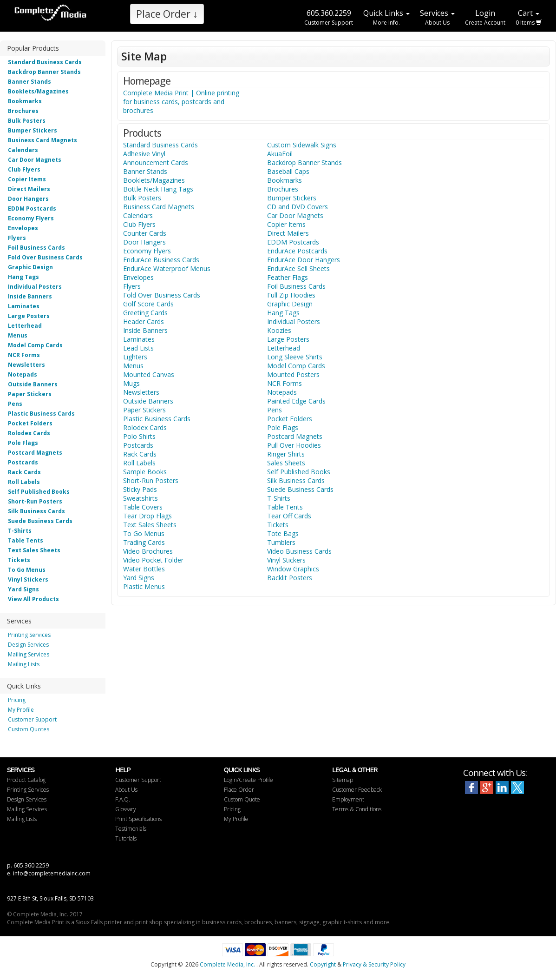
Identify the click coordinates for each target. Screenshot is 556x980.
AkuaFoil (280, 154)
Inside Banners (30, 296)
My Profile (21, 710)
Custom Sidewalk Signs (302, 145)
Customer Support (32, 719)
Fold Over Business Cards (45, 257)
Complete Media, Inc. (227, 964)
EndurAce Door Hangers (304, 260)
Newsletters (26, 365)
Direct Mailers (29, 189)
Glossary (126, 809)
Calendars (23, 150)
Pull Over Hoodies (294, 445)
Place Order (239, 790)
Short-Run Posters (35, 501)
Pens (15, 404)
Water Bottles (144, 569)
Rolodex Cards (29, 433)
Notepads (23, 374)
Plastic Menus (144, 586)
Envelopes (23, 228)
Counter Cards (145, 233)
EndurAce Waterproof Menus (167, 268)
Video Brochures (148, 551)
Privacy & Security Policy (374, 964)
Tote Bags (283, 533)
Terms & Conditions (357, 809)
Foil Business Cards (36, 248)
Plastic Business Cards (41, 414)
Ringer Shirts (286, 454)
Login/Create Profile (249, 780)
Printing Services (29, 635)
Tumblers (281, 542)
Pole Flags (23, 443)
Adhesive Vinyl (144, 154)
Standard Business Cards (45, 62)
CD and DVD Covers (298, 207)
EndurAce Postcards (297, 251)
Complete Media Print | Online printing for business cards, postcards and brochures (181, 102)
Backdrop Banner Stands (44, 72)
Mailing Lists (24, 664)
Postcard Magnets (35, 453)
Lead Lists (138, 348)
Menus (18, 335)
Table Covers (143, 507)
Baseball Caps (288, 171)
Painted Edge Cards (296, 401)
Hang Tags (23, 277)
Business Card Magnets (43, 140)
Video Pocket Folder (153, 560)
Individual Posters (35, 287)
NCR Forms (24, 355)
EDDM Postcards (32, 209)
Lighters (135, 357)
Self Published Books (39, 492)
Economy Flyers (31, 218)
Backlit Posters (290, 578)
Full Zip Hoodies (291, 295)
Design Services (28, 645)
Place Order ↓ (167, 14)
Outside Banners (33, 384)
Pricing (17, 700)
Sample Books (145, 472)
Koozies (279, 330)
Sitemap (343, 780)
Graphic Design (30, 267)
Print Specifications (138, 819)
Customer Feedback (357, 790)
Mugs (131, 383)
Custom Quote (242, 799)
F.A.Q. (123, 799)
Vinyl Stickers (28, 579)
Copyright (323, 964)
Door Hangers (28, 199)
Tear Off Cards (289, 516)
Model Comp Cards (35, 345)
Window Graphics (293, 569)
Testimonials (131, 829)
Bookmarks (25, 101)
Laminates (24, 306)
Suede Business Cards (40, 521)
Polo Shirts (139, 436)
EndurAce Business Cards (161, 260)
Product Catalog (26, 780)
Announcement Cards (156, 162)
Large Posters (29, 316)
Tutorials (126, 838)
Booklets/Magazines (38, 91)
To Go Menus (27, 570)
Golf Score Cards (148, 304)
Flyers (17, 238)
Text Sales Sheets (34, 550)
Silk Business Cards (36, 511)
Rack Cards (24, 472)
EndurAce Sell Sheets (298, 268)
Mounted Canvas (149, 374)
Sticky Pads (140, 489)
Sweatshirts (141, 498)
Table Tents (26, 540)
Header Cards (144, 321)
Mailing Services (29, 654)
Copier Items (27, 179)
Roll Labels (24, 482)
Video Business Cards (299, 551)
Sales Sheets (286, 463)
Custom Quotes (29, 729)
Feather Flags (288, 277)
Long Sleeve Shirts (295, 357)
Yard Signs (23, 589)
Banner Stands (29, 82)
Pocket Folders (30, 423)
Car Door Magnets (35, 160)
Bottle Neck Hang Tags (158, 189)
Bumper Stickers (33, 130)
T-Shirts (20, 531)
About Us (126, 790)
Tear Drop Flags (147, 516)
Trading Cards (144, 542)
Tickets (19, 560)
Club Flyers (24, 169)
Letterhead (25, 326)
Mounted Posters (293, 374)
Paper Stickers (30, 394)
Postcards (23, 462)
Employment (348, 799)
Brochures (23, 111)
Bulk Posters (27, 121)
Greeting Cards (145, 313)
